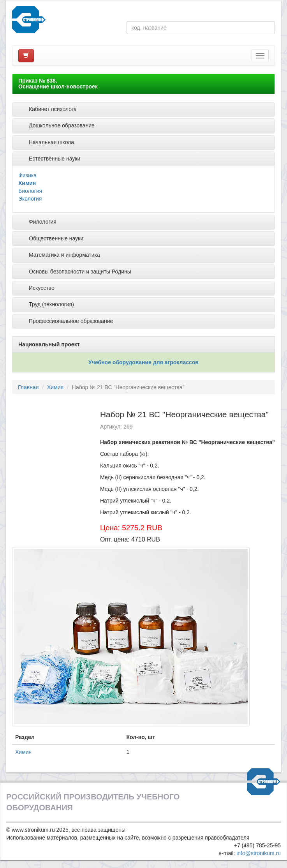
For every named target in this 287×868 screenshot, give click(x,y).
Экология (30, 199)
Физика (27, 175)
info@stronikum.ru (259, 853)
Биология (30, 191)
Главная (28, 387)
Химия (27, 183)
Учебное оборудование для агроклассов (143, 362)
